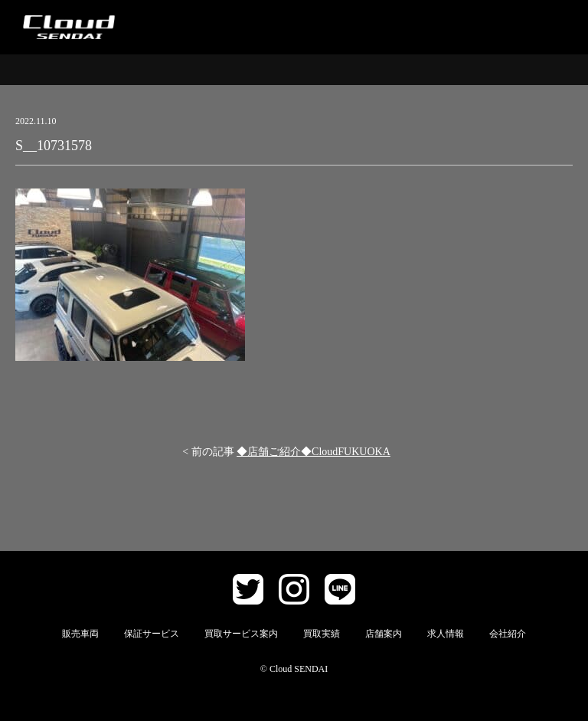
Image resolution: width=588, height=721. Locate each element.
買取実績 (322, 634)
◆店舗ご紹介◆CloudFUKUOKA (314, 452)
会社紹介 (508, 634)
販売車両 (80, 634)
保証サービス (152, 634)
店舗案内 (384, 634)
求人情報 (446, 634)
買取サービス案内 (241, 634)
